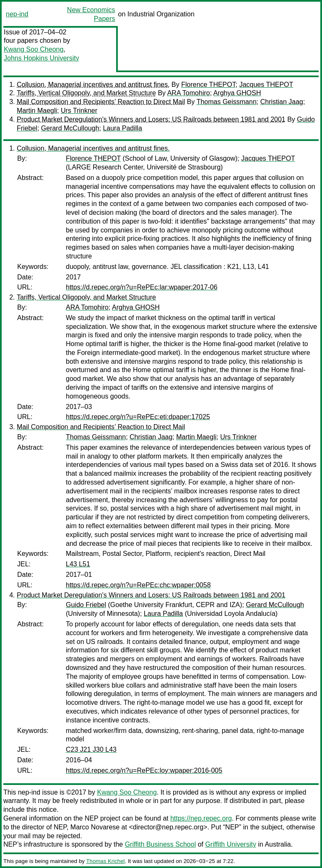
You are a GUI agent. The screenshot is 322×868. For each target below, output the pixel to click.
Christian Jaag (282, 102)
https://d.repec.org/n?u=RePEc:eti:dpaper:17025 (138, 417)
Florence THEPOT (208, 85)
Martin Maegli (37, 111)
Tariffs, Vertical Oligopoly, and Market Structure (86, 93)
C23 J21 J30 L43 (91, 749)
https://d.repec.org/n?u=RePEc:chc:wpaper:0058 (138, 585)
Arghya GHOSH (237, 93)
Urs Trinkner (79, 111)
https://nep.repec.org (201, 818)
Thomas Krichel (105, 861)
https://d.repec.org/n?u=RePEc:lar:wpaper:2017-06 (142, 287)
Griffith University (231, 844)
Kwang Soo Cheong (34, 49)
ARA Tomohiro (189, 93)
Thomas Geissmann (227, 102)
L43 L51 (78, 564)
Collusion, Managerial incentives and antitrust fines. (93, 85)
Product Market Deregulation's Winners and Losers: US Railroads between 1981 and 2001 (151, 119)
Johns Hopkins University (42, 58)
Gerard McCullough (70, 128)
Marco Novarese (95, 827)
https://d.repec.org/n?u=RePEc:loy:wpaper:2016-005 (144, 770)
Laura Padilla (122, 128)
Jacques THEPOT (266, 85)
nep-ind (17, 14)
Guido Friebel (86, 605)
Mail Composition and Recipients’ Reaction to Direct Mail (101, 102)
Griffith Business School (161, 844)
